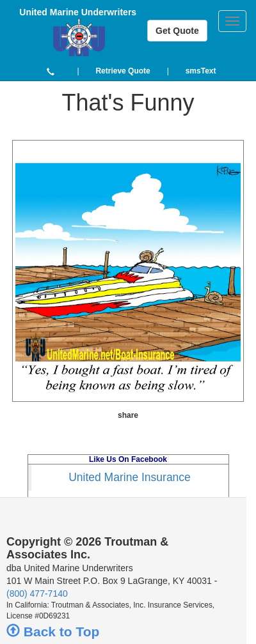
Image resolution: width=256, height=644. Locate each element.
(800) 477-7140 (37, 594)
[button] (51, 71)
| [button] (78, 71)
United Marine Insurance (130, 477)
